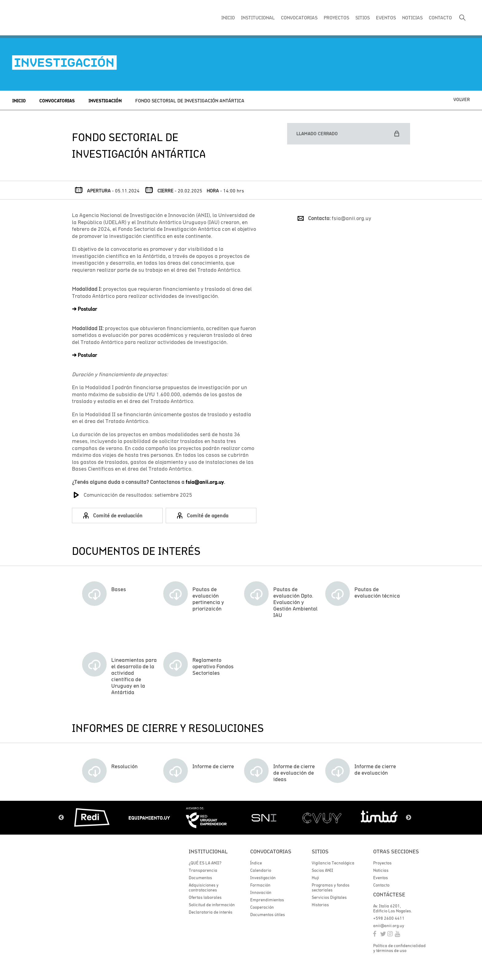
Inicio (19, 101)
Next (409, 818)
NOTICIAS (412, 18)
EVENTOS (386, 18)
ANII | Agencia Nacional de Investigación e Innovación (54, 18)
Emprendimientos (267, 900)
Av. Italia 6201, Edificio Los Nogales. (393, 908)
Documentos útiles (268, 915)
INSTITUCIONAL (258, 18)
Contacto (381, 885)
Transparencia (203, 870)
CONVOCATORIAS (299, 18)
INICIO (228, 18)
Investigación (105, 101)
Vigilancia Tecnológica (333, 863)
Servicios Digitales (329, 897)
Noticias (381, 870)
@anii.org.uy (209, 482)
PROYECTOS (336, 18)
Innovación (261, 892)
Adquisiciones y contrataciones (204, 887)
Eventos (381, 878)
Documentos (200, 878)
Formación (260, 885)
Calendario (261, 870)
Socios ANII (322, 870)
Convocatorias (57, 101)
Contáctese (389, 894)
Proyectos (382, 863)
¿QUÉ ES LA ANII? (205, 863)
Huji (315, 878)
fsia (190, 482)
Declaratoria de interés (211, 912)
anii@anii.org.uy (389, 926)
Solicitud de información (212, 905)
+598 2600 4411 (389, 918)
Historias (320, 905)
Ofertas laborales (205, 897)
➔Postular (85, 309)
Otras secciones (396, 851)
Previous (61, 818)
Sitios (320, 851)
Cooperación (262, 907)
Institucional (208, 851)
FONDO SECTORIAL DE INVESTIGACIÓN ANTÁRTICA (190, 101)
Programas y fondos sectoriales (331, 887)
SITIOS (363, 18)
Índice (256, 863)
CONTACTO (440, 18)
